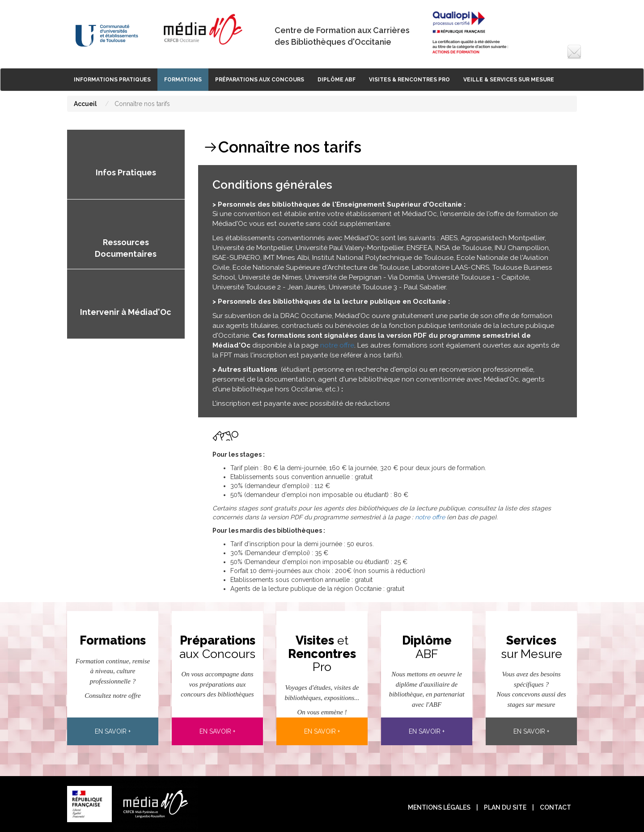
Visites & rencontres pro (409, 80)
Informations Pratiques (112, 80)
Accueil (85, 104)
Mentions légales (439, 807)
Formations (183, 80)
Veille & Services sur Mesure (509, 80)
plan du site (505, 807)
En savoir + (113, 731)
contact (555, 807)
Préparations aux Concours (260, 80)
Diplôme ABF (337, 80)
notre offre (337, 345)
